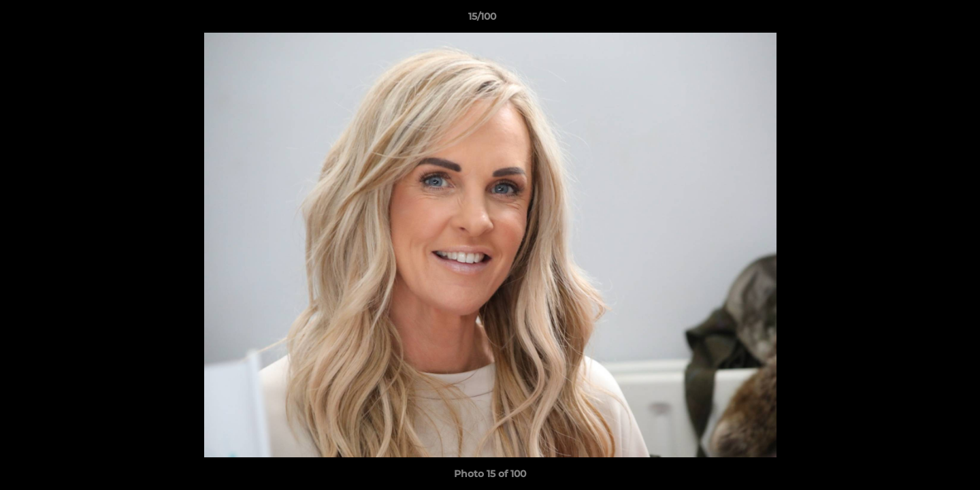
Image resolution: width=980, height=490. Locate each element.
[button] (923, 20)
